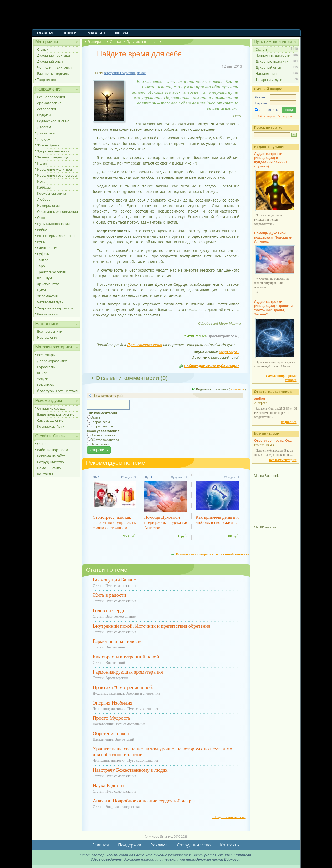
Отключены (99, 444)
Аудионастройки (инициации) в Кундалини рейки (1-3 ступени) (272, 160)
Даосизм (44, 127)
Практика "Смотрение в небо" (125, 687)
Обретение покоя (111, 734)
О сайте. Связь (50, 436)
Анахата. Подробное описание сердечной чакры (144, 801)
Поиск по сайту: (268, 127)
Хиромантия (47, 296)
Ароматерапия (49, 103)
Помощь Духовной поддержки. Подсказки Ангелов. (166, 523)
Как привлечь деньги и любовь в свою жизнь (217, 520)
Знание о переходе (53, 157)
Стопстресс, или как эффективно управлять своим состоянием (114, 523)
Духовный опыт (50, 61)
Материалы (47, 42)
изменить (237, 389)
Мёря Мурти (229, 352)
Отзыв (95, 417)
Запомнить (269, 110)
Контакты (45, 474)
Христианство (48, 284)
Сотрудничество (50, 462)
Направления (49, 89)
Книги (70, 33)
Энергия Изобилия (113, 703)
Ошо (41, 218)
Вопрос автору (102, 426)
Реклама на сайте (51, 456)
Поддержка (130, 845)
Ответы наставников (273, 391)
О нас (42, 444)
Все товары (46, 355)
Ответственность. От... (273, 440)
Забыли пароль (267, 116)
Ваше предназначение (56, 414)
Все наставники (50, 331)
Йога (41, 181)
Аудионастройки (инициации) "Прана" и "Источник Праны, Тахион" (274, 308)
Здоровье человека (53, 151)
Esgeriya (259, 445)
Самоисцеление (50, 420)
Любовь (44, 199)
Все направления (51, 97)
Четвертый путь (50, 302)
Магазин (96, 33)
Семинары (46, 385)
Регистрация (285, 116)
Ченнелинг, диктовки (54, 67)
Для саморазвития (52, 361)
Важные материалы (53, 73)
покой (141, 73)
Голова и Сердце (110, 610)
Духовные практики (53, 55)
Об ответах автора (105, 440)
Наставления (48, 337)
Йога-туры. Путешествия (57, 391)
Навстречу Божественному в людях (130, 770)
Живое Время (48, 145)
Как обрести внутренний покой (126, 657)
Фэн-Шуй (44, 278)
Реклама (159, 845)
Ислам (42, 163)
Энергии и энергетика (55, 308)
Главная (45, 33)
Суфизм (43, 254)
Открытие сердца (51, 408)
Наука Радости (108, 785)
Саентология (48, 248)
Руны (41, 242)
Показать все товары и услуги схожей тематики (213, 554)
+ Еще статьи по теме (229, 817)
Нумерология (48, 205)
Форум (121, 33)
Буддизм (44, 115)
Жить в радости (109, 595)
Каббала (44, 187)
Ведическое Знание (53, 121)
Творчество (47, 80)
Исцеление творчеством (57, 175)
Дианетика (46, 133)
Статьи (43, 49)
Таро (41, 266)
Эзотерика (96, 42)
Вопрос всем (100, 422)
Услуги (43, 379)
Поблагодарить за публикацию (212, 366)
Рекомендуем (49, 401)
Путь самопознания (53, 224)
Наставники (47, 324)
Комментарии (267, 433)
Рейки (42, 230)
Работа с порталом (53, 450)
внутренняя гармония (120, 73)
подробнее (288, 422)
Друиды (44, 139)
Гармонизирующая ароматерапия (128, 672)
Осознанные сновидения (57, 211)
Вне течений (47, 314)
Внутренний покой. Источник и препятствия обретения (152, 626)
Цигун (42, 290)
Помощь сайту (49, 468)
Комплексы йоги (51, 426)
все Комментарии (283, 460)
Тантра (43, 260)
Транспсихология (51, 272)
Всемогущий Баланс (114, 580)
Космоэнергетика (52, 193)
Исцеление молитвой (55, 169)
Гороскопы (46, 367)
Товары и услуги (269, 80)
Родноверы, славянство (56, 236)
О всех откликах (103, 435)
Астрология (47, 109)
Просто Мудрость (112, 718)
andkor (260, 398)
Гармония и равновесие (118, 641)
